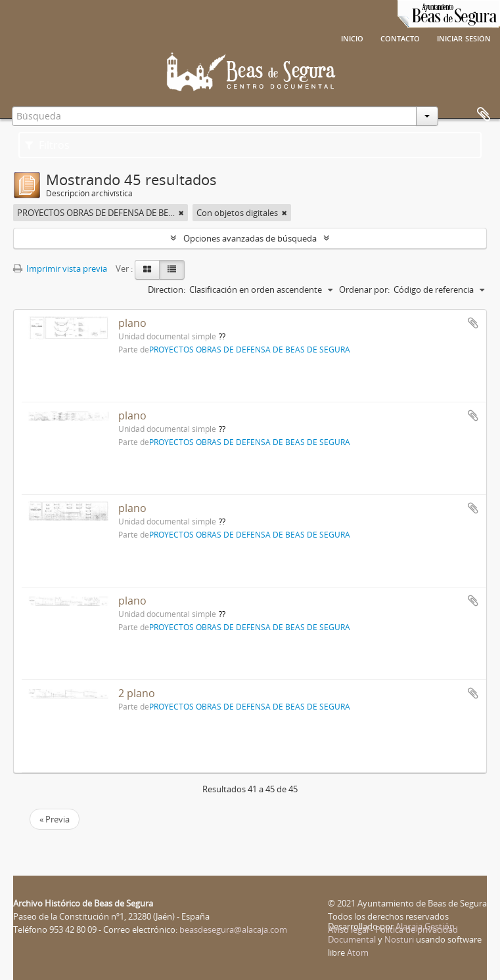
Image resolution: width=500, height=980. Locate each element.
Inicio (352, 37)
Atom (358, 952)
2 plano (137, 693)
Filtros (47, 145)
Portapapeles (484, 115)
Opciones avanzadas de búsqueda (250, 238)
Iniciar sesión (464, 37)
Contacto (400, 37)
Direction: (167, 289)
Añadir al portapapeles (473, 323)
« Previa (55, 819)
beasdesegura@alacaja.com (233, 929)
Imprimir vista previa (60, 268)
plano (132, 323)
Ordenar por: (364, 289)
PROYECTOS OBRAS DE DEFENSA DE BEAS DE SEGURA (250, 349)
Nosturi (399, 939)
